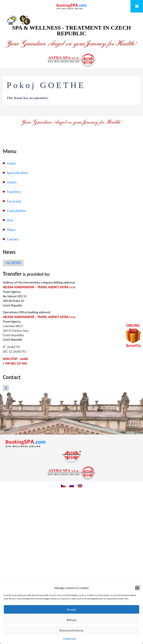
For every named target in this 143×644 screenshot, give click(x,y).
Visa (10, 220)
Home (11, 163)
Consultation (16, 211)
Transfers (14, 192)
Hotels (12, 182)
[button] (137, 588)
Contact (13, 239)
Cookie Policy (70, 638)
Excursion (14, 201)
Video (11, 230)
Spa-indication (17, 173)
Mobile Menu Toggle (137, 6)
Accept (72, 609)
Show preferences (71, 630)
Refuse (71, 620)
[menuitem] (63, 486)
